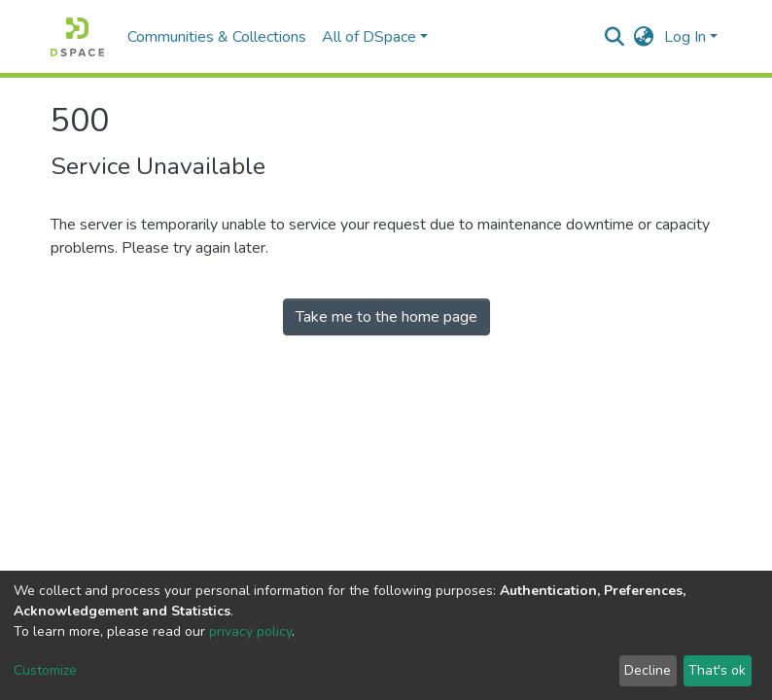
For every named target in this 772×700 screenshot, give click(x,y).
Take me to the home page (386, 317)
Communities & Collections (217, 37)
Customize (45, 670)
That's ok (717, 670)
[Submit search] (615, 37)
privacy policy (250, 631)
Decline (648, 670)
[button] (644, 37)
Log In (685, 37)
